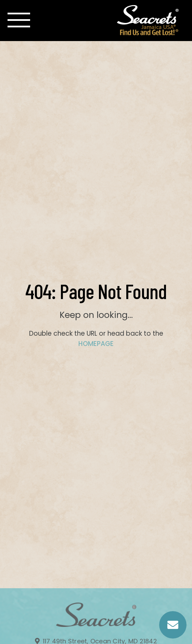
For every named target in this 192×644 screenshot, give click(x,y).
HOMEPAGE (96, 344)
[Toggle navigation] (19, 20)
